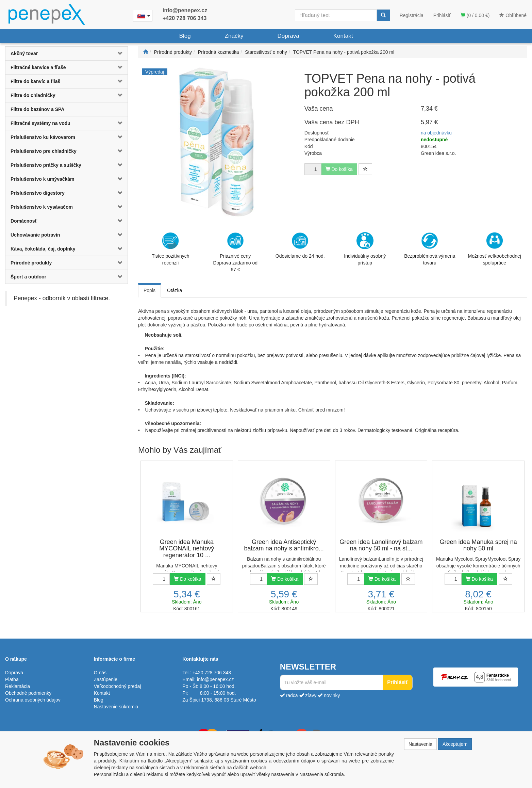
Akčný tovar (24, 53)
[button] (117, 53)
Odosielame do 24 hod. (300, 245)
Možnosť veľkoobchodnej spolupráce (495, 248)
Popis (149, 290)
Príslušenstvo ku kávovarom (43, 137)
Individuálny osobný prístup (365, 249)
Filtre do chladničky (33, 95)
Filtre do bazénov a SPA (37, 109)
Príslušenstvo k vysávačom (42, 207)
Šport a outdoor (28, 277)
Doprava (288, 36)
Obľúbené (513, 15)
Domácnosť (24, 221)
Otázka (174, 290)
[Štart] (146, 52)
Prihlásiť (442, 15)
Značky (234, 36)
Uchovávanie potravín (35, 235)
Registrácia (412, 15)
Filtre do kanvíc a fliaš (35, 81)
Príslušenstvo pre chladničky (44, 151)
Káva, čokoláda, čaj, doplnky (43, 249)
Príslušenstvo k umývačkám (43, 179)
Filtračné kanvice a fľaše (38, 67)
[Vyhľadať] (383, 15)
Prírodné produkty (31, 263)
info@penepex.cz (185, 10)
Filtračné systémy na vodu (40, 123)
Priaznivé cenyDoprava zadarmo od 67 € (235, 252)
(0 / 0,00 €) (475, 15)
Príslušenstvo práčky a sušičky (46, 165)
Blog (185, 36)
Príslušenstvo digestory (38, 193)
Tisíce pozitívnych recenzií (171, 249)
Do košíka (187, 579)
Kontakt (343, 36)
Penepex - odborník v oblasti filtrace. (62, 298)
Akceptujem (455, 744)
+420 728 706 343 (185, 18)
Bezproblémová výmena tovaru (430, 249)
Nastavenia (420, 744)
